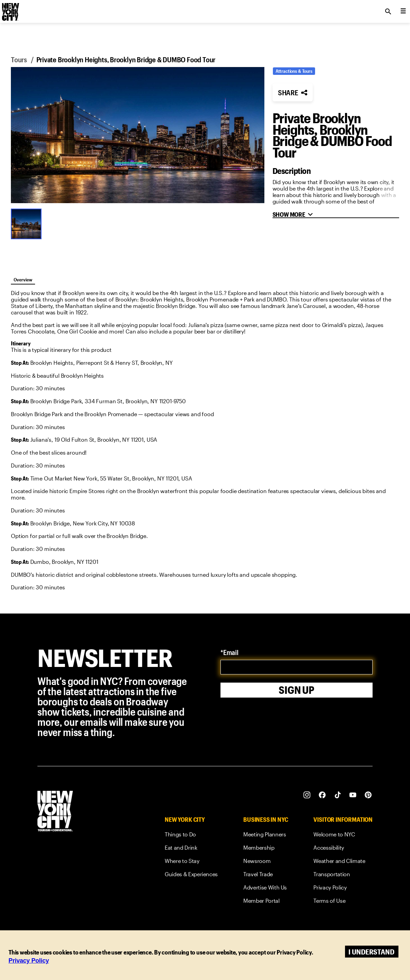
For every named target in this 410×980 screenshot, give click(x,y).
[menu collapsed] (403, 12)
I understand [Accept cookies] (371, 952)
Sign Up (297, 690)
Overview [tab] (23, 280)
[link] (191, 836)
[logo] (10, 10)
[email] (297, 667)
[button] (138, 135)
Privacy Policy (29, 961)
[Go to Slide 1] (28, 223)
